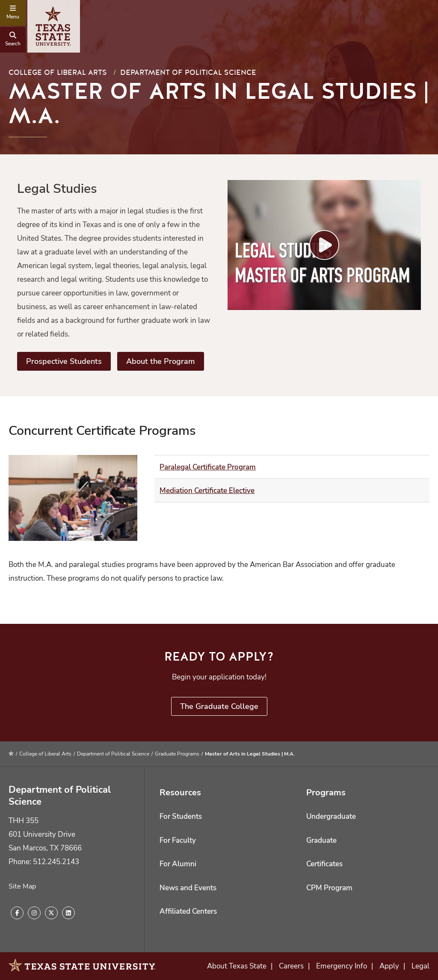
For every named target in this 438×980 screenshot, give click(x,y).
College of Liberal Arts (58, 72)
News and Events (188, 888)
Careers (291, 966)
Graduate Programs (177, 754)
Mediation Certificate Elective (207, 491)
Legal (420, 966)
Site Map (22, 886)
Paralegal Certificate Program (208, 467)
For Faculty (178, 840)
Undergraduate (331, 816)
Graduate (321, 840)
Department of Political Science (188, 72)
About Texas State (237, 966)
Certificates (324, 864)
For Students (181, 816)
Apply (389, 966)
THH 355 (24, 821)
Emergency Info (342, 966)
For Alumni (178, 864)
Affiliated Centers (188, 911)
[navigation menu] (13, 13)
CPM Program (329, 888)
